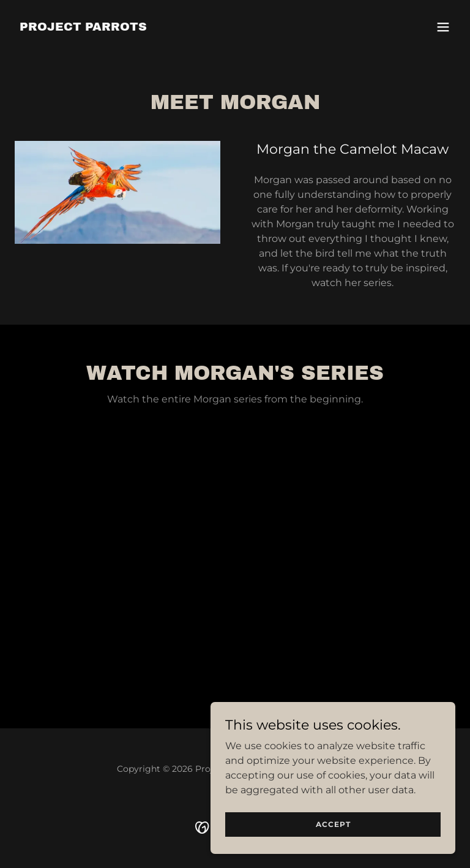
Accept (333, 824)
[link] (83, 27)
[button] (443, 27)
